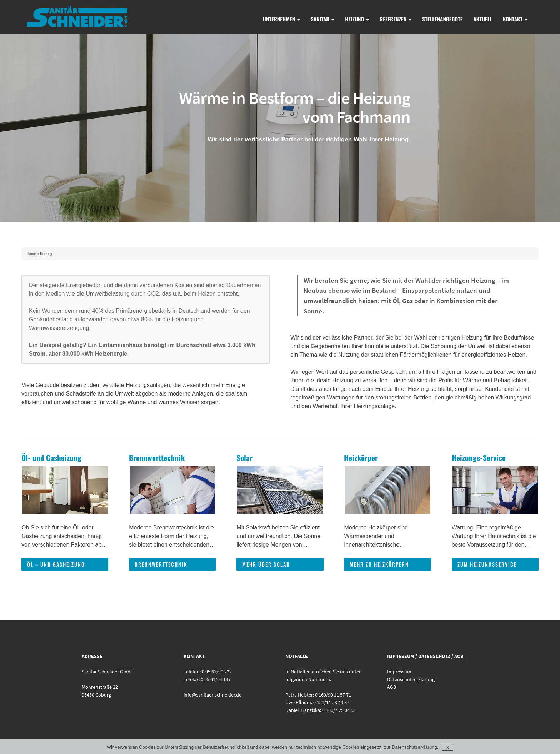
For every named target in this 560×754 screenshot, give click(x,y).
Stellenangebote (442, 19)
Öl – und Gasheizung (56, 564)
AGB (392, 687)
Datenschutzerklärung (411, 679)
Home (31, 253)
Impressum (399, 672)
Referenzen (396, 19)
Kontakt (515, 19)
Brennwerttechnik (161, 564)
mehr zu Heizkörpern (379, 564)
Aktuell (483, 19)
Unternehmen (281, 19)
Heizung (357, 19)
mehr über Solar (266, 564)
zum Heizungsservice (487, 564)
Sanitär (322, 19)
